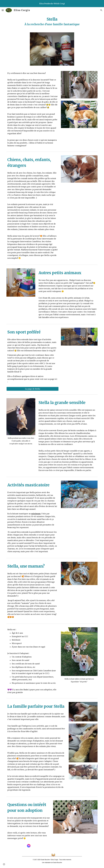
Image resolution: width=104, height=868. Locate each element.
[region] (52, 4)
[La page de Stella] (33, 389)
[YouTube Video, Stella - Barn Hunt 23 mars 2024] (79, 360)
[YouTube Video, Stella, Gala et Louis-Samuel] (79, 197)
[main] (52, 22)
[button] (3, 10)
